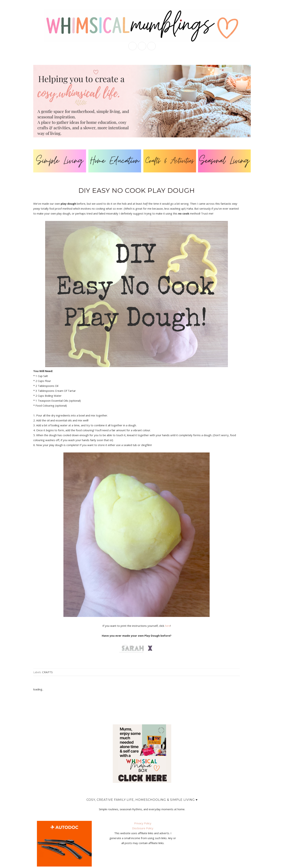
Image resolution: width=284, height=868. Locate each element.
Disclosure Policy (143, 828)
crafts (48, 672)
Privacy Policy (143, 823)
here (167, 626)
